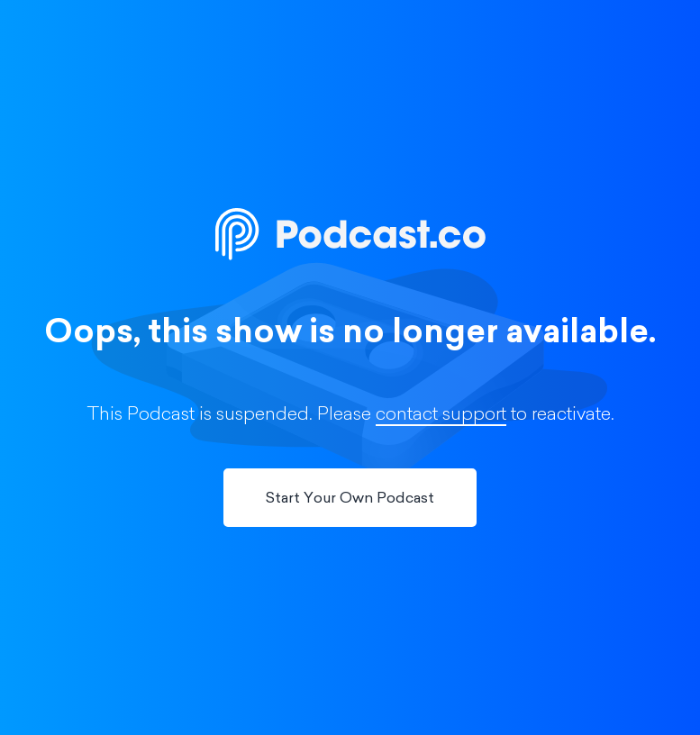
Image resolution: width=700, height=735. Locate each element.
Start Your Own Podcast (350, 499)
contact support (441, 415)
